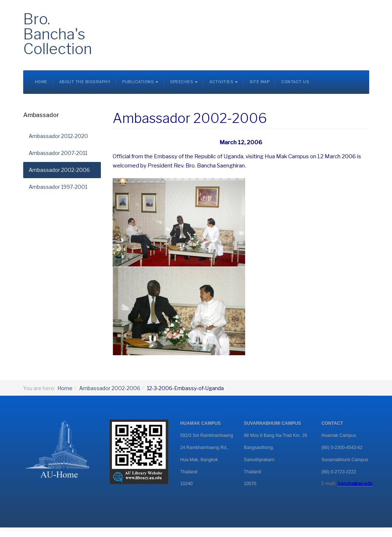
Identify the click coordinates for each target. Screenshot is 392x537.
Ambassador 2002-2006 (59, 170)
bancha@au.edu (355, 483)
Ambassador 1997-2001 (58, 187)
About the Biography (85, 82)
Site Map (259, 82)
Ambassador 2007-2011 (58, 153)
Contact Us (295, 82)
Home (41, 82)
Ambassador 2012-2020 (58, 136)
